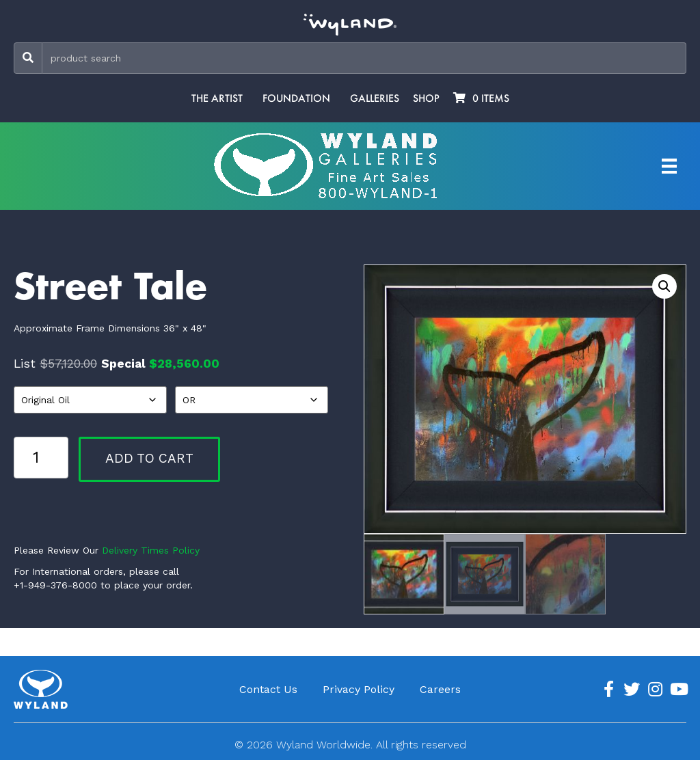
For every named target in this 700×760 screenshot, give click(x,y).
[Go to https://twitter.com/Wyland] (632, 690)
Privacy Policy (359, 689)
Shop (426, 98)
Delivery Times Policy (151, 550)
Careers (440, 689)
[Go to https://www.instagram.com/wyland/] (655, 690)
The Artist (217, 98)
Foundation (296, 98)
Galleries (375, 98)
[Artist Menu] (669, 166)
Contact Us (268, 689)
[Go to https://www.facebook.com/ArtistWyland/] (608, 690)
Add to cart (149, 458)
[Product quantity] (41, 457)
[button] (664, 286)
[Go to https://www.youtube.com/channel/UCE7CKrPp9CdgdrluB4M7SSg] (678, 690)
